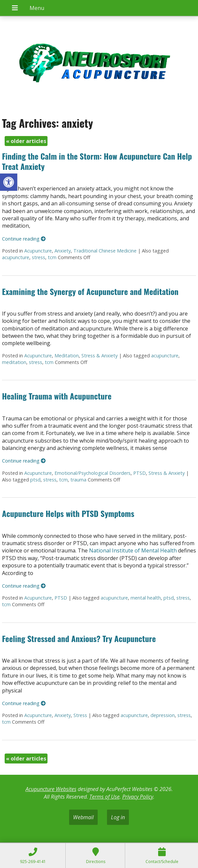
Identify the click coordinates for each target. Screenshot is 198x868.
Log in (118, 817)
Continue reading (24, 239)
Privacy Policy (138, 797)
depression (163, 715)
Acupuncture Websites (51, 789)
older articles (26, 141)
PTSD (140, 473)
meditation (14, 362)
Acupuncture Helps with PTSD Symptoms (68, 513)
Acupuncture (38, 251)
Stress (80, 715)
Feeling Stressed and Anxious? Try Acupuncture (79, 638)
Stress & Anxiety (99, 356)
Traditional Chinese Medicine (105, 251)
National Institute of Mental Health (133, 550)
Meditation (67, 356)
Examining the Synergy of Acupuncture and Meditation (90, 291)
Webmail (83, 817)
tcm (52, 257)
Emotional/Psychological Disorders (93, 473)
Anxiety (63, 251)
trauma (78, 480)
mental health (146, 598)
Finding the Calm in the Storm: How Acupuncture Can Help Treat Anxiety (97, 161)
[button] (9, 182)
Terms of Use (104, 797)
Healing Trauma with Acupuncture (57, 396)
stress (39, 257)
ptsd (35, 480)
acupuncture (16, 257)
